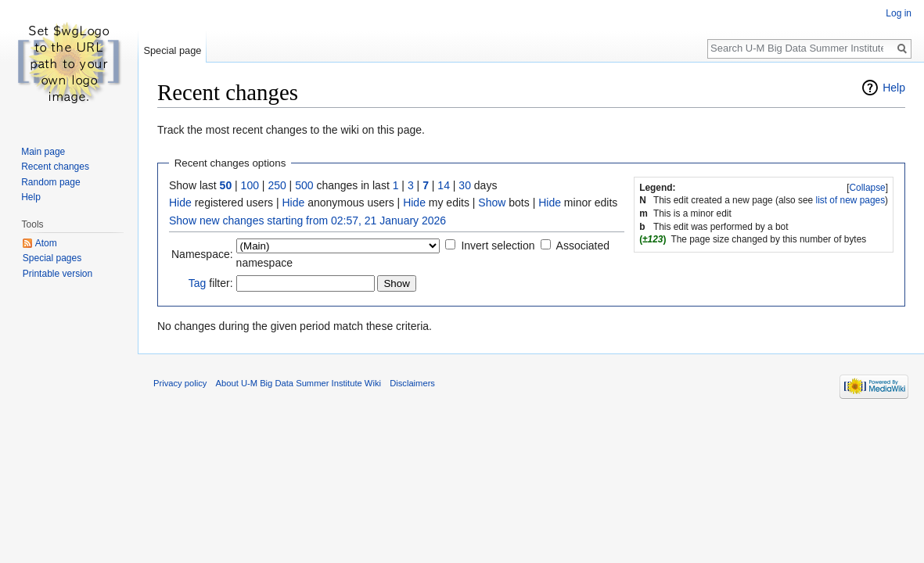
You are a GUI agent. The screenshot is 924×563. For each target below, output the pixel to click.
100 (250, 185)
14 (444, 185)
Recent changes (55, 167)
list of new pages (851, 200)
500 (304, 185)
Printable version (58, 274)
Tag (198, 283)
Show (492, 203)
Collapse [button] (867, 188)
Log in (899, 13)
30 (465, 185)
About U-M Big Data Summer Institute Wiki (298, 383)
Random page (50, 182)
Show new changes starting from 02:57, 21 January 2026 (307, 221)
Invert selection (498, 246)
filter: (211, 283)
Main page (43, 152)
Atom (46, 243)
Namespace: (202, 254)
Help (894, 88)
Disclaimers (412, 383)
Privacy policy (180, 383)
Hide (180, 203)
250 (277, 185)
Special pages (52, 258)
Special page (172, 50)
